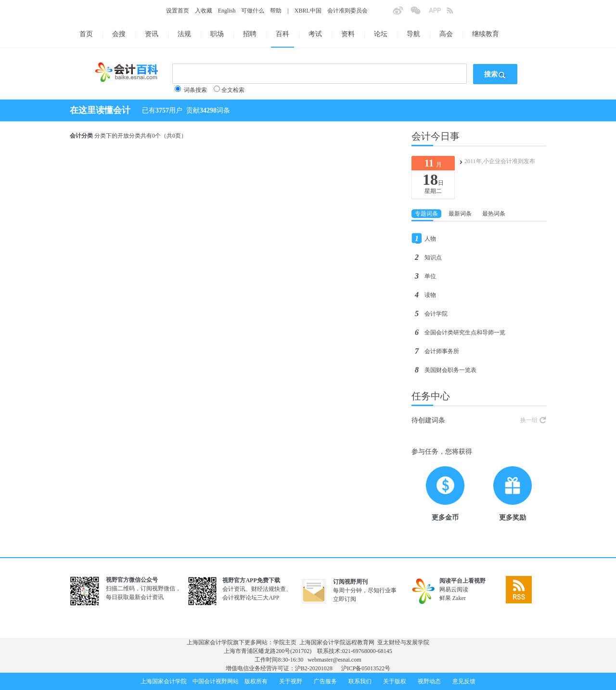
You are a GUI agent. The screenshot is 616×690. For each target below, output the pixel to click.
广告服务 (325, 681)
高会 (446, 34)
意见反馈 (464, 681)
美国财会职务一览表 (450, 370)
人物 (430, 239)
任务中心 (431, 396)
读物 (430, 295)
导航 (413, 34)
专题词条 (426, 214)
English (227, 11)
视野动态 (429, 681)
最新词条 (460, 214)
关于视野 (291, 681)
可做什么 (253, 11)
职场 (217, 34)
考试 (315, 34)
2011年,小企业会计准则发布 (500, 161)
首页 (86, 34)
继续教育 (486, 34)
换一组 (529, 420)
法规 (184, 34)
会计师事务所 (442, 351)
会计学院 (436, 314)
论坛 (381, 34)
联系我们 (360, 681)
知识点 (433, 257)
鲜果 (445, 598)
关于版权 (395, 681)
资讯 (152, 34)
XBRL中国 (308, 11)
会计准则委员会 (347, 11)
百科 (282, 34)
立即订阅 (345, 599)
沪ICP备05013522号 (366, 668)
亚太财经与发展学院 (403, 642)
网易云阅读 (454, 589)
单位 (430, 276)
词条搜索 (195, 90)
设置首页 (178, 11)
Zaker (459, 598)
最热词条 (494, 214)
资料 (348, 34)
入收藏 (204, 11)
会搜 (119, 34)
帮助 (276, 11)
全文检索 (233, 90)
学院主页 (285, 642)
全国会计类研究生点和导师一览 (465, 332)
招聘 (250, 34)
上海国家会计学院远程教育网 (337, 642)
